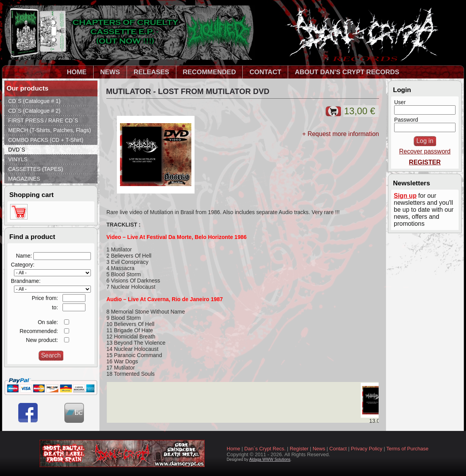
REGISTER (425, 162)
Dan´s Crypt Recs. (265, 449)
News (319, 449)
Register (299, 449)
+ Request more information (341, 134)
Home (234, 449)
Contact (338, 449)
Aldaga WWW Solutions (270, 459)
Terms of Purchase (407, 449)
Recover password (425, 151)
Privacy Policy (367, 449)
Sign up (405, 196)
